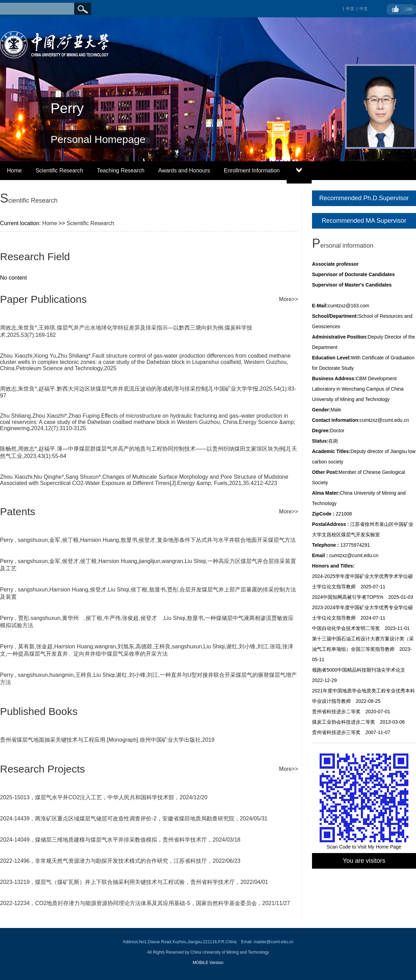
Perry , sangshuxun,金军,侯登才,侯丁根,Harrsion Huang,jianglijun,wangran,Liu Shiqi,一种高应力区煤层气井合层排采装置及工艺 (148, 565)
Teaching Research (121, 171)
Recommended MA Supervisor (364, 221)
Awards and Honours (184, 171)
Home (14, 171)
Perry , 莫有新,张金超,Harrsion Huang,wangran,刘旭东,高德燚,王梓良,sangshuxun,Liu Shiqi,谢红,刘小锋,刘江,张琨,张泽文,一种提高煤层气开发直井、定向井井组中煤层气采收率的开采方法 (147, 650)
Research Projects (42, 769)
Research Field (35, 257)
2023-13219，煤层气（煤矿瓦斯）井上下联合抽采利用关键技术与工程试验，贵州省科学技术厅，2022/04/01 (134, 882)
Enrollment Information (252, 171)
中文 (364, 9)
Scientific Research (59, 171)
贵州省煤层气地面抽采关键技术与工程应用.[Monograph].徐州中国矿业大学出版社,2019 (107, 740)
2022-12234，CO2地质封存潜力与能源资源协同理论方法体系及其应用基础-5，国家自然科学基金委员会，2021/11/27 (145, 903)
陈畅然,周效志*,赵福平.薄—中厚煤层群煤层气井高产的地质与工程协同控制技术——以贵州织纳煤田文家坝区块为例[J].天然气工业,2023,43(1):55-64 (149, 452)
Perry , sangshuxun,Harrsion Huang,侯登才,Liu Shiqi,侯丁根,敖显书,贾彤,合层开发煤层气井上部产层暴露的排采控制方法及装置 (148, 593)
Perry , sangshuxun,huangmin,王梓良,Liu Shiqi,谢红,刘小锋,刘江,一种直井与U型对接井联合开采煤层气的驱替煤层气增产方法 (148, 679)
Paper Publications (43, 299)
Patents (18, 512)
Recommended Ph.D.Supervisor (364, 198)
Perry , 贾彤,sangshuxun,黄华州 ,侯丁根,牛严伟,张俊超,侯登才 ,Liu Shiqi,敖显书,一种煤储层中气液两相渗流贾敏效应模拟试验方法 (147, 622)
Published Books (39, 711)
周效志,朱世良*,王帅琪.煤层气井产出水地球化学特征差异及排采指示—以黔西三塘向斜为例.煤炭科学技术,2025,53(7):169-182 (126, 331)
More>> (289, 299)
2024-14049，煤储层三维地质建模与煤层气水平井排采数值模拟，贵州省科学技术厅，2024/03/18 (120, 840)
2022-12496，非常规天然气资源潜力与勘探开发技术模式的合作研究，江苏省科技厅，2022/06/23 (120, 861)
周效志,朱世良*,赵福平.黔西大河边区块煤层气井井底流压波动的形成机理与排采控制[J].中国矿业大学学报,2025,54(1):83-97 (148, 392)
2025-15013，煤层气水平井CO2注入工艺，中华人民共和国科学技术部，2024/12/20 (104, 797)
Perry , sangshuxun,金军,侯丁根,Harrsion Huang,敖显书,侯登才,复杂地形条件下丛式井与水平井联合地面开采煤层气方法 (148, 540)
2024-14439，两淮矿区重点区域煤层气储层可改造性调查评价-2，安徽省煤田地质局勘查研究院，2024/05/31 (134, 819)
